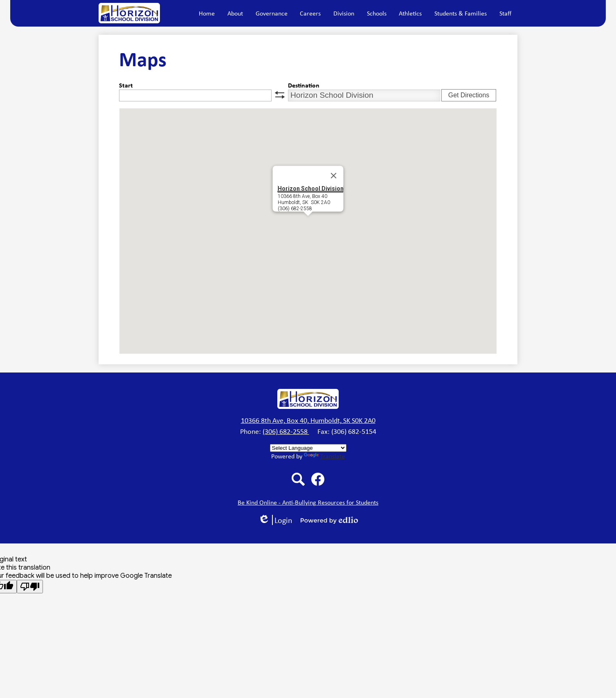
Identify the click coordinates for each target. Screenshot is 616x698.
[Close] (334, 175)
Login (275, 520)
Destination (304, 85)
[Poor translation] (30, 587)
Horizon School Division (311, 188)
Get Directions (469, 95)
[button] (235, 13)
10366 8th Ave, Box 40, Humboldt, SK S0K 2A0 (308, 420)
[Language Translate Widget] (308, 448)
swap (280, 95)
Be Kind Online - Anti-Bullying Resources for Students (308, 502)
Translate (324, 456)
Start (126, 85)
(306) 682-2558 (286, 431)
